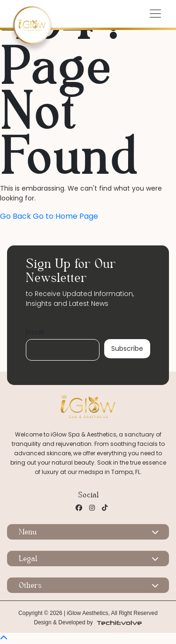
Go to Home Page (65, 216)
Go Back (15, 216)
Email (35, 332)
